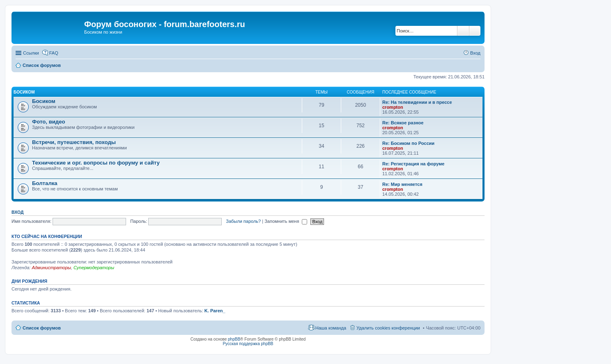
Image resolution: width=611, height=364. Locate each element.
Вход (17, 212)
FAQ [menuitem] (54, 53)
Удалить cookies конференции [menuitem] (388, 328)
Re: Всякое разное (403, 123)
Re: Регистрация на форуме (413, 164)
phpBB (234, 339)
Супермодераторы (94, 268)
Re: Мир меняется (402, 184)
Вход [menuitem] (475, 53)
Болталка (45, 183)
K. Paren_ (215, 311)
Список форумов (42, 328)
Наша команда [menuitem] (331, 328)
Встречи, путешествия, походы (74, 142)
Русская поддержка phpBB (248, 344)
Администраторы (51, 268)
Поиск (463, 31)
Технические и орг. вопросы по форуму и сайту (96, 163)
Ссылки (31, 53)
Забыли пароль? (243, 221)
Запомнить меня (286, 221)
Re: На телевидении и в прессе (417, 102)
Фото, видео (49, 122)
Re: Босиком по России (408, 143)
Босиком (24, 92)
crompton (393, 107)
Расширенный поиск (475, 31)
